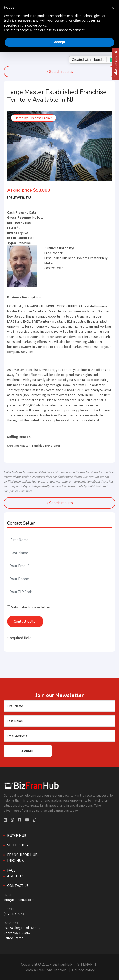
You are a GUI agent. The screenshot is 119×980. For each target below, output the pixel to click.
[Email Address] (59, 736)
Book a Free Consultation (45, 970)
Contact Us (18, 885)
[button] (113, 8)
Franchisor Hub (22, 855)
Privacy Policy (83, 970)
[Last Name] (59, 721)
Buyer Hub (17, 835)
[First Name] (59, 706)
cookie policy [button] (37, 25)
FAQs (11, 870)
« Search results (60, 503)
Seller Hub (18, 845)
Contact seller (25, 622)
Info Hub (16, 860)
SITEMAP (85, 964)
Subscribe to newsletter (29, 607)
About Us (16, 876)
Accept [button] (59, 42)
